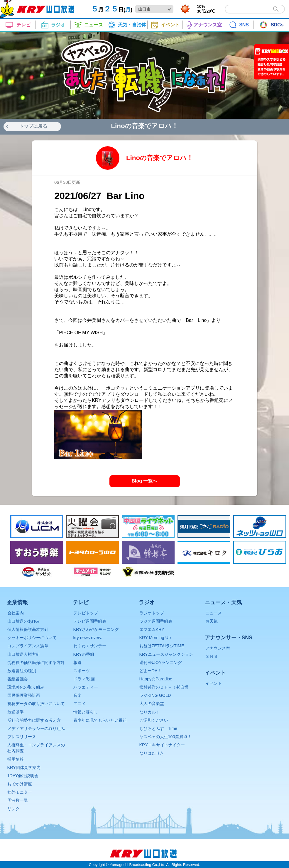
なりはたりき (152, 753)
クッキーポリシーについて (32, 638)
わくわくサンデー (90, 646)
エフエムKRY (152, 629)
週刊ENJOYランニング (161, 663)
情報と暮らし (86, 712)
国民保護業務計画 (24, 695)
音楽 (77, 695)
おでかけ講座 (20, 784)
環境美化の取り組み (26, 687)
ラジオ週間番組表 (156, 621)
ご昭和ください (154, 720)
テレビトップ (86, 613)
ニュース (214, 613)
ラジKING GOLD (155, 695)
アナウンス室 (218, 648)
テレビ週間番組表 (90, 621)
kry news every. (88, 638)
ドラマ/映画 (84, 679)
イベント (214, 683)
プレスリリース (22, 737)
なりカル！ (150, 712)
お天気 (212, 621)
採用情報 (16, 759)
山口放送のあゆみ (24, 621)
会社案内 (16, 613)
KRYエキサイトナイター (162, 745)
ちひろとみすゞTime (158, 728)
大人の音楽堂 (152, 704)
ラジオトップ (152, 613)
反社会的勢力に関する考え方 (34, 720)
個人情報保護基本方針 (28, 629)
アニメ (80, 704)
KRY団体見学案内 (24, 767)
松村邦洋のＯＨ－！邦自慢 (164, 687)
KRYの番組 (84, 654)
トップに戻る (33, 126)
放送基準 (16, 712)
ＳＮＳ (212, 656)
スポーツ (82, 671)
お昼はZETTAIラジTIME (162, 646)
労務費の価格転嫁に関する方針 (36, 663)
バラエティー (86, 687)
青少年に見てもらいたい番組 (100, 720)
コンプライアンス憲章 (28, 646)
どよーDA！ (151, 671)
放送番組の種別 (22, 671)
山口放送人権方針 (24, 654)
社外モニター (20, 792)
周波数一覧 (18, 800)
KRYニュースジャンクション (166, 654)
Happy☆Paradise (156, 679)
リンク (13, 809)
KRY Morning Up (155, 638)
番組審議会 (18, 679)
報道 (77, 663)
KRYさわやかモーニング (96, 629)
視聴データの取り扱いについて (36, 704)
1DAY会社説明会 (23, 776)
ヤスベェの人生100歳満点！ (165, 737)
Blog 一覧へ (145, 481)
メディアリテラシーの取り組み (36, 728)
